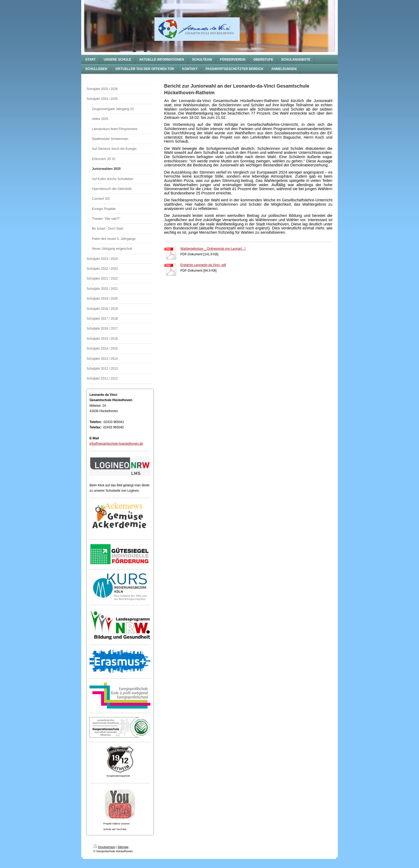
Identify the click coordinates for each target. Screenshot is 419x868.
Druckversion (104, 847)
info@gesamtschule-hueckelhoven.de (116, 444)
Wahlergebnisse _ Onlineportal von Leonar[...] (213, 249)
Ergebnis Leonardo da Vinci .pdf (203, 265)
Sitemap (123, 847)
